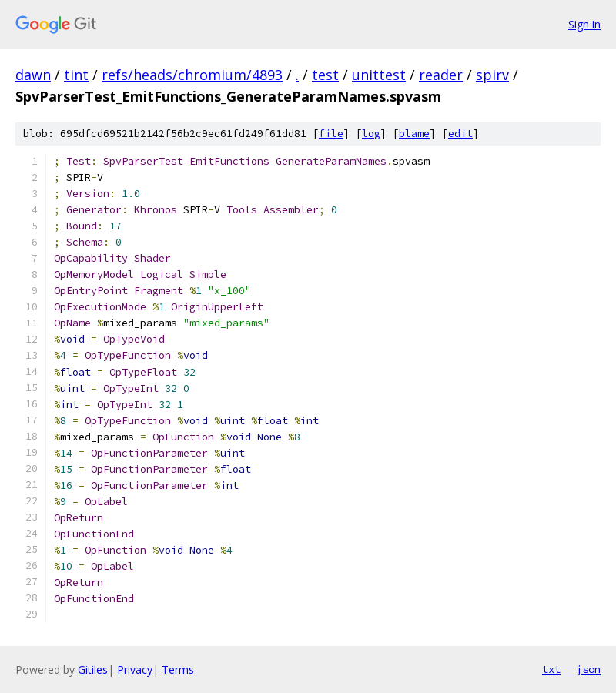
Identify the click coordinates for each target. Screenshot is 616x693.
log (371, 134)
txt (551, 669)
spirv (492, 75)
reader (441, 75)
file (331, 134)
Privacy (135, 670)
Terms (178, 670)
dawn (33, 75)
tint (76, 75)
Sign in (584, 24)
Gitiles (93, 670)
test (325, 75)
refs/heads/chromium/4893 (192, 75)
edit (460, 134)
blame (414, 134)
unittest (379, 75)
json (588, 669)
